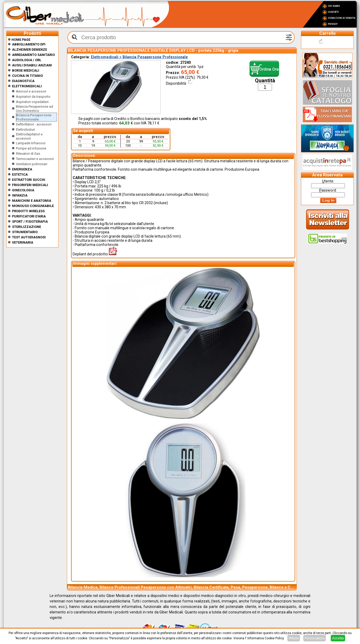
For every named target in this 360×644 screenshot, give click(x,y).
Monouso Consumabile (33, 206)
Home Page (19, 40)
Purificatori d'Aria (29, 216)
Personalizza (315, 638)
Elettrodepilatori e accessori (29, 136)
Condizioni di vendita (342, 18)
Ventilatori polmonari (32, 164)
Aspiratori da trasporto (33, 97)
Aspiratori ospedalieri (32, 102)
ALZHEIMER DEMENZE (30, 50)
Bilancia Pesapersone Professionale (34, 117)
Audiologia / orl (27, 60)
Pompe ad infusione (31, 148)
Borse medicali (26, 70)
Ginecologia (23, 190)
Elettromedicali (27, 86)
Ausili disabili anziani (32, 65)
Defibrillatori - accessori (34, 124)
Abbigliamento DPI (29, 44)
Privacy (333, 24)
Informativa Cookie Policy (266, 638)
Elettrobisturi (25, 130)
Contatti (333, 12)
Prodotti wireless (28, 211)
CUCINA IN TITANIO (27, 76)
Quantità (265, 81)
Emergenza (22, 169)
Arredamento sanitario (33, 55)
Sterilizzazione (27, 227)
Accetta (338, 638)
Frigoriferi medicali (30, 185)
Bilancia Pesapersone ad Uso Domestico (34, 109)
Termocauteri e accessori (35, 159)
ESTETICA (20, 174)
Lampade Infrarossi (31, 143)
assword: (328, 190)
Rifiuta (294, 638)
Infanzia (20, 195)
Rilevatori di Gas (28, 154)
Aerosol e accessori (31, 91)
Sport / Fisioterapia (30, 222)
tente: (328, 181)
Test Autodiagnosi (29, 237)
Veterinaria (23, 242)
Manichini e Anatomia (32, 201)
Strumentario (25, 232)
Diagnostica (23, 81)
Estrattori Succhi (29, 180)
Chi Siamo (334, 6)
